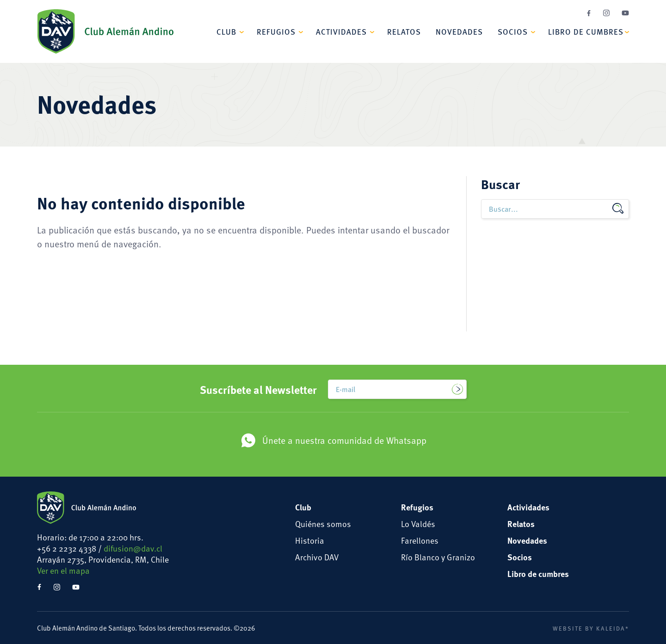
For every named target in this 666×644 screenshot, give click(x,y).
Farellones (420, 540)
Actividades (341, 31)
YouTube (625, 13)
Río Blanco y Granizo (438, 557)
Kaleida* (613, 628)
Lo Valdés (418, 524)
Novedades (459, 31)
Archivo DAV (317, 557)
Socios (513, 31)
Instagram (606, 13)
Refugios (276, 31)
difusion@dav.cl (133, 548)
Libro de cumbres (586, 31)
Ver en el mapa (63, 570)
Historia (310, 540)
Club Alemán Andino (105, 31)
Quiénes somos (323, 524)
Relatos (404, 31)
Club (226, 31)
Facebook (589, 13)
